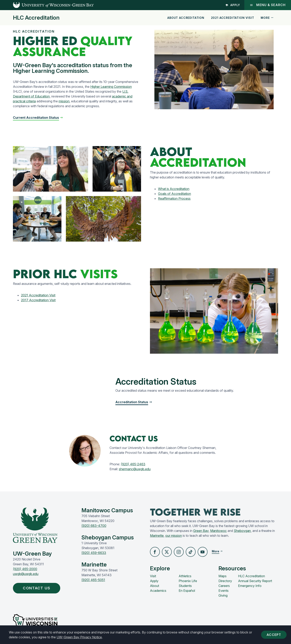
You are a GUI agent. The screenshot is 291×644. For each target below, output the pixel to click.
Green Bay (201, 531)
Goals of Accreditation (174, 194)
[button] (155, 552)
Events (224, 591)
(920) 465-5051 (93, 580)
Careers (224, 586)
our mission (174, 536)
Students (185, 586)
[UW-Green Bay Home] (47, 5)
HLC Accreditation (36, 18)
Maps (222, 576)
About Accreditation (186, 18)
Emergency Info (250, 586)
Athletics (185, 576)
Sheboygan (242, 531)
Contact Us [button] (38, 588)
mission (64, 101)
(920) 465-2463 (133, 464)
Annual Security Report (255, 581)
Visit (153, 576)
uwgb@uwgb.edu (26, 574)
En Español (187, 591)
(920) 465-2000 (25, 569)
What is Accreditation (174, 189)
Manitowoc (218, 531)
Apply (232, 5)
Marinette (157, 536)
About (154, 586)
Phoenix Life (188, 581)
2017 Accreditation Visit (38, 300)
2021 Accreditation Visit (233, 18)
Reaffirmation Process (174, 198)
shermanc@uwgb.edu (135, 469)
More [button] (267, 18)
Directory (225, 581)
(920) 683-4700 (94, 526)
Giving (223, 596)
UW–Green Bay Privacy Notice (79, 637)
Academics (158, 591)
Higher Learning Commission (111, 87)
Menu (267, 5)
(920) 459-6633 (94, 553)
